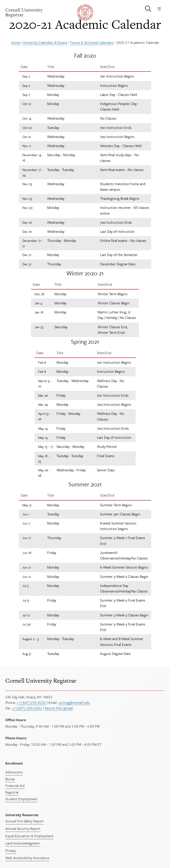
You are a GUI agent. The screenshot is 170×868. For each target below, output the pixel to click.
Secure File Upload (59, 708)
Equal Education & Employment (29, 836)
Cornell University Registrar (41, 681)
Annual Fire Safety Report (25, 821)
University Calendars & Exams (45, 43)
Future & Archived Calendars (92, 43)
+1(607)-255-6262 (27, 708)
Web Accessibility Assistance (27, 858)
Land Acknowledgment (23, 843)
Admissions (14, 772)
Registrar (12, 792)
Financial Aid (15, 786)
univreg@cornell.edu (74, 703)
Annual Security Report (23, 829)
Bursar (10, 779)
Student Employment (21, 799)
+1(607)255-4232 (31, 703)
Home (16, 43)
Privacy (11, 851)
